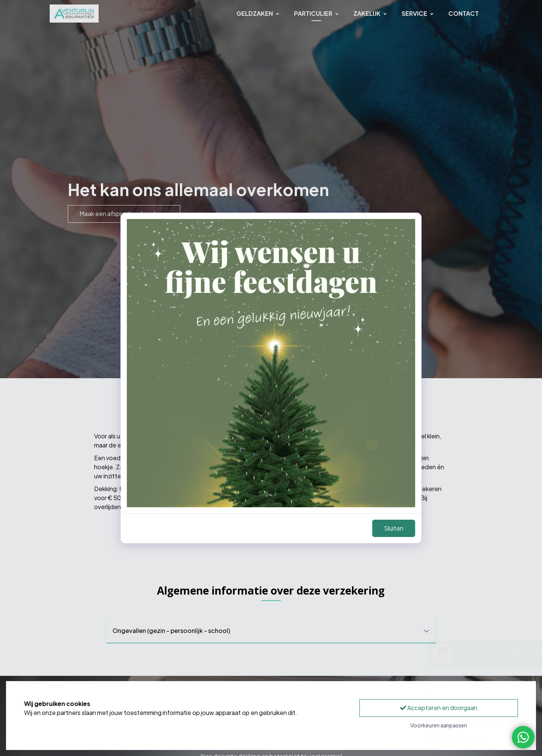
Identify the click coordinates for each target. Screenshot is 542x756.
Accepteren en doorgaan (439, 708)
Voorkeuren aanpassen (439, 725)
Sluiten (394, 528)
